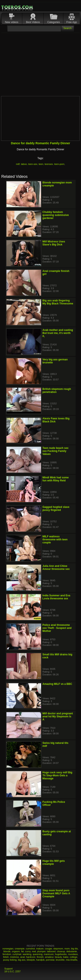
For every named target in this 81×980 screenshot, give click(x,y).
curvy (28, 951)
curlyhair (17, 954)
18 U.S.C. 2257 (12, 971)
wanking (27, 954)
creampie (20, 949)
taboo (24, 164)
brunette (60, 960)
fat (22, 951)
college (74, 957)
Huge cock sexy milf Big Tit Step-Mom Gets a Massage (57, 775)
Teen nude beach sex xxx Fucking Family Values (56, 451)
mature (40, 949)
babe (66, 957)
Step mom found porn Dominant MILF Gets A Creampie (56, 893)
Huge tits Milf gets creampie (54, 862)
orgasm (16, 951)
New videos (12, 22)
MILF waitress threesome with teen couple (55, 540)
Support (9, 969)
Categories (54, 22)
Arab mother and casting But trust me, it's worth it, (58, 333)
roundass (73, 954)
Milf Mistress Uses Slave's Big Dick (54, 243)
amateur (49, 957)
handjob (40, 960)
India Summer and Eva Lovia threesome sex (56, 597)
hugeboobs (61, 954)
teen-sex (33, 164)
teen (41, 164)
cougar (48, 949)
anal (23, 957)
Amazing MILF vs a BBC (57, 684)
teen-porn (59, 164)
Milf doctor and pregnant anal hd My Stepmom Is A (58, 716)
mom (67, 949)
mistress (15, 957)
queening (37, 954)
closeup (61, 951)
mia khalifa (72, 960)
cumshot (30, 949)
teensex (49, 164)
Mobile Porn (17, 7)
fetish (6, 957)
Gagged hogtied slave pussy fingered (56, 509)
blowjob (31, 960)
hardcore (31, 957)
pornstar (50, 960)
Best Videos (33, 22)
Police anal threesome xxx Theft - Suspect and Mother (57, 628)
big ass (22, 960)
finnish (40, 957)
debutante (72, 951)
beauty (58, 957)
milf (18, 164)
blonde (7, 951)
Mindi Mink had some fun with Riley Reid (56, 479)
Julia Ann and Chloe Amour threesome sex (56, 568)
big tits (75, 949)
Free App (72, 22)
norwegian (8, 949)
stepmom (58, 949)
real (34, 951)
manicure (49, 954)
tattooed (51, 951)
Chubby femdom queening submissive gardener (56, 215)
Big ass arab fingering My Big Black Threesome (58, 302)
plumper (41, 951)
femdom (7, 954)
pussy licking (10, 960)
